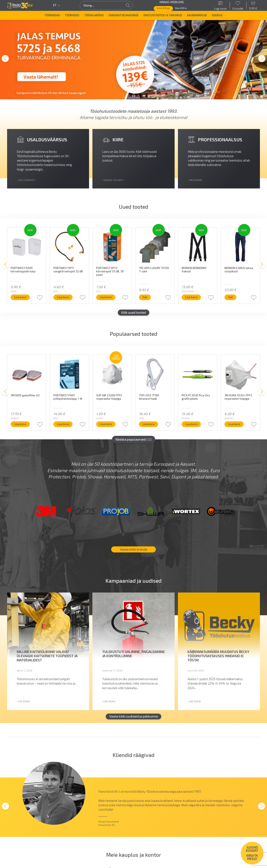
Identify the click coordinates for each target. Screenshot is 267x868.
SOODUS (217, 15)
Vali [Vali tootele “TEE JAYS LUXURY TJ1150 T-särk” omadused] (145, 299)
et (56, 5)
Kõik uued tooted (134, 314)
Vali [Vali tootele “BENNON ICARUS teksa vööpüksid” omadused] (230, 299)
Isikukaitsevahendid (123, 15)
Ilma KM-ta (181, 8)
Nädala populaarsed (134, 441)
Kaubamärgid (197, 15)
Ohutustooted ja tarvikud (163, 15)
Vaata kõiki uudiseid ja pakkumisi (134, 718)
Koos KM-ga (163, 8)
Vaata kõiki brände (134, 551)
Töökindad (52, 15)
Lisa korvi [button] (20, 299)
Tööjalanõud (94, 15)
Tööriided (72, 15)
